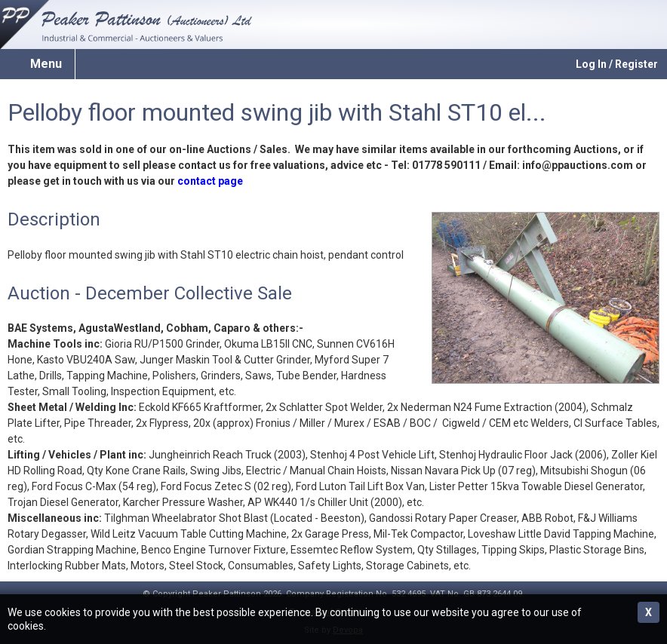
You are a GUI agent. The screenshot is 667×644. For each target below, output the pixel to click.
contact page (210, 181)
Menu (46, 64)
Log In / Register (617, 64)
